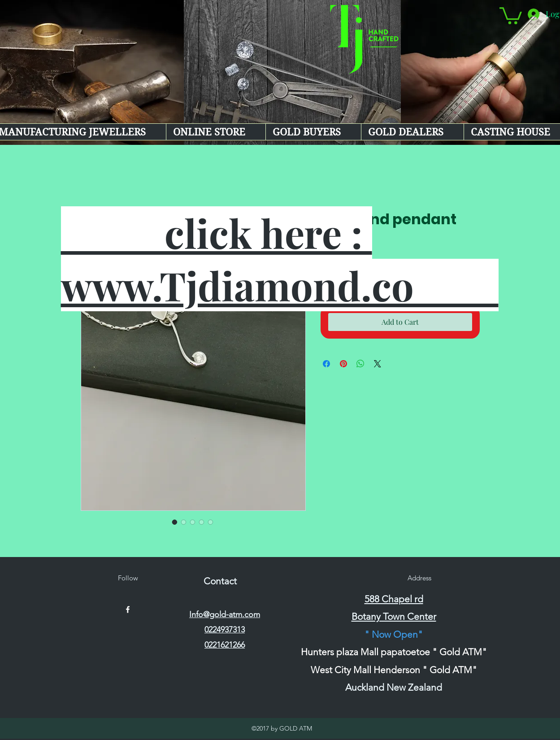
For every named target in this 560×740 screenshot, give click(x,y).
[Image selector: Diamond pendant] (175, 522)
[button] (511, 15)
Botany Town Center (394, 616)
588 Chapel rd (394, 599)
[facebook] (128, 609)
